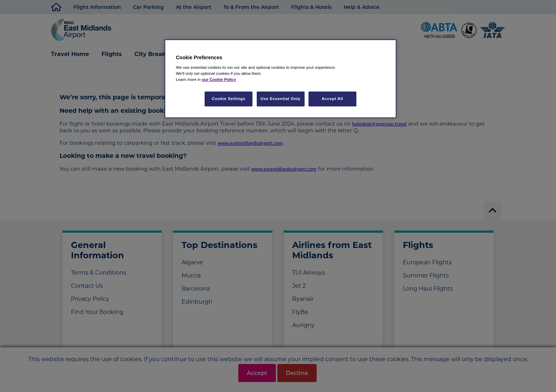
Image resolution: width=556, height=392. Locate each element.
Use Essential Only (281, 99)
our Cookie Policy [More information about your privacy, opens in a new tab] (219, 79)
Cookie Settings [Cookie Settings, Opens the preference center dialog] (229, 99)
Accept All (332, 99)
